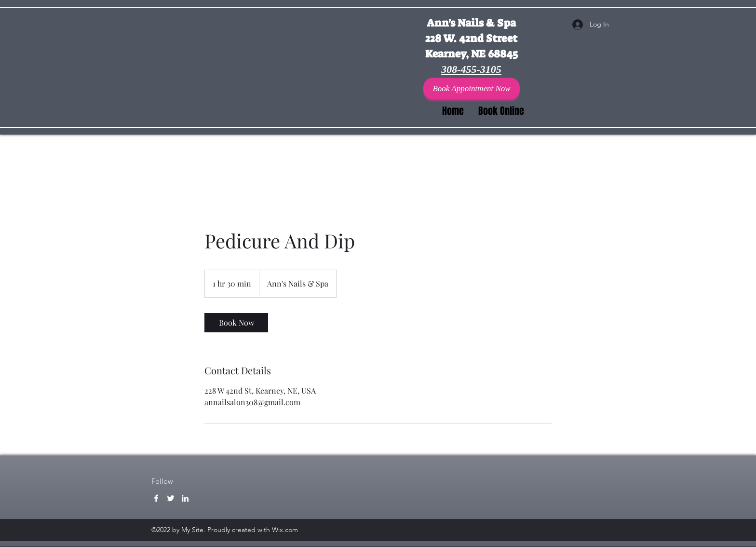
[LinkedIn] (185, 498)
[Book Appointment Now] (472, 89)
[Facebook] (156, 498)
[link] (236, 323)
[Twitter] (171, 498)
